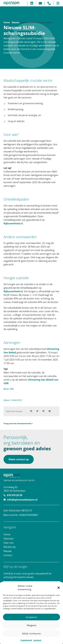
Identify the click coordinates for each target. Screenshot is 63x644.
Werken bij (9, 547)
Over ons (9, 543)
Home (7, 22)
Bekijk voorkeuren (31, 633)
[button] (59, 588)
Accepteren (31, 617)
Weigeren (32, 625)
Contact (8, 555)
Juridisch (37, 640)
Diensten (9, 539)
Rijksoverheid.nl (13, 223)
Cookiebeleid (26, 640)
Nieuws (15, 22)
